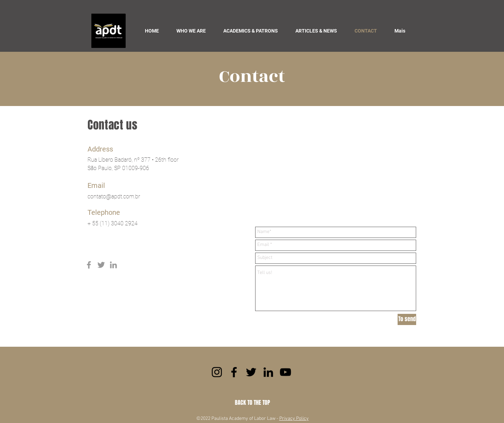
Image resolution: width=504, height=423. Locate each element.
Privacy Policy (294, 419)
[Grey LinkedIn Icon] (113, 265)
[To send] (407, 319)
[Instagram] (217, 372)
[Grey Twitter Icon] (101, 265)
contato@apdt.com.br (114, 196)
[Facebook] (234, 372)
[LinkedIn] (268, 372)
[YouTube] (285, 372)
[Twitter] (251, 372)
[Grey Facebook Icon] (89, 265)
